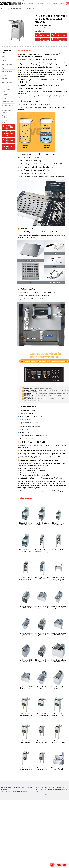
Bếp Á (4, 57)
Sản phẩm (40, 4)
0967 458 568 (44, 40)
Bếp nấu (4, 79)
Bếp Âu (4, 60)
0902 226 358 (60, 36)
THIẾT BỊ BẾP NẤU (16, 9)
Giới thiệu (31, 4)
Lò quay (4, 98)
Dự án (55, 4)
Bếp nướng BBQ (7, 71)
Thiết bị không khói (7, 102)
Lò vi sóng (5, 95)
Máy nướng (5, 86)
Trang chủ (23, 4)
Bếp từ (4, 68)
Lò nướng (5, 75)
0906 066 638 (44, 36)
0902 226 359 (60, 40)
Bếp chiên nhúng (31, 9)
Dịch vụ (48, 4)
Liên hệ (61, 4)
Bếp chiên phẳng (7, 82)
